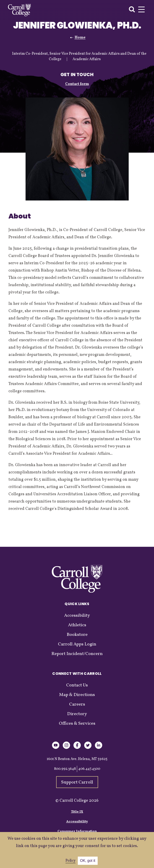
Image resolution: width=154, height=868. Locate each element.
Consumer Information (77, 831)
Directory (77, 714)
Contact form (77, 84)
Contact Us (77, 685)
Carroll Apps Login (77, 644)
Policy (70, 861)
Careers (77, 704)
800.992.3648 (65, 769)
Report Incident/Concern (77, 654)
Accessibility (77, 616)
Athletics (77, 625)
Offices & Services (77, 724)
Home (80, 38)
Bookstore (77, 635)
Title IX (77, 812)
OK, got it (88, 861)
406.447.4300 (89, 769)
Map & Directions (77, 695)
